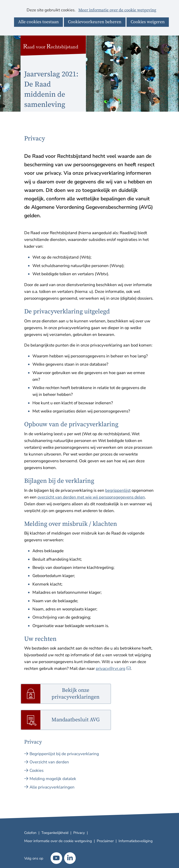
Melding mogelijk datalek (53, 779)
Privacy (79, 833)
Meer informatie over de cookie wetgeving (117, 10)
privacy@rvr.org (113, 669)
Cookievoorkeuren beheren (95, 22)
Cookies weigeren (148, 22)
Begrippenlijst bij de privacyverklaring (64, 754)
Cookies (37, 770)
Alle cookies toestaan (38, 22)
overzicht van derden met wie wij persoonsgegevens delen (91, 497)
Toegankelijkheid (55, 833)
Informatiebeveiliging (136, 841)
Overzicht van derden (49, 762)
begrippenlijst (118, 490)
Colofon (30, 833)
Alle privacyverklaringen (52, 787)
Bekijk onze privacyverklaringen (75, 694)
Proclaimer (105, 841)
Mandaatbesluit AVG (76, 720)
